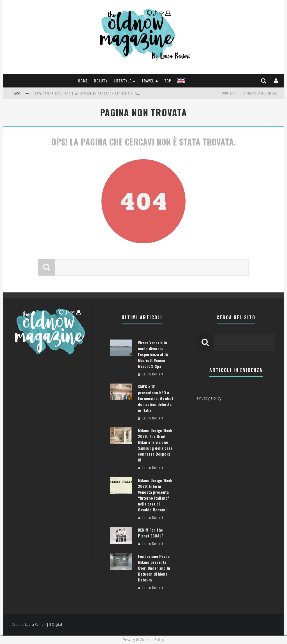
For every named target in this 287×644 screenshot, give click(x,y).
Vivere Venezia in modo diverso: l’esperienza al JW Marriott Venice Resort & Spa (153, 354)
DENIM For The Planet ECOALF (151, 533)
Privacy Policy (209, 398)
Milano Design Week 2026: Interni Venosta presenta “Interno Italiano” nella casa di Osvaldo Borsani (155, 495)
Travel (148, 81)
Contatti (230, 93)
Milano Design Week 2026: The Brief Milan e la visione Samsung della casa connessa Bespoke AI (155, 445)
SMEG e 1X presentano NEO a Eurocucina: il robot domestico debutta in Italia (156, 398)
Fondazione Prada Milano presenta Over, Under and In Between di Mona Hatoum (154, 568)
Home (83, 81)
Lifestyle (123, 81)
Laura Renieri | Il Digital (43, 625)
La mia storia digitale (260, 93)
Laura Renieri (153, 374)
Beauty (101, 81)
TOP (168, 81)
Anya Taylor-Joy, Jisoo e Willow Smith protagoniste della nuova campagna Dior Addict (106, 94)
